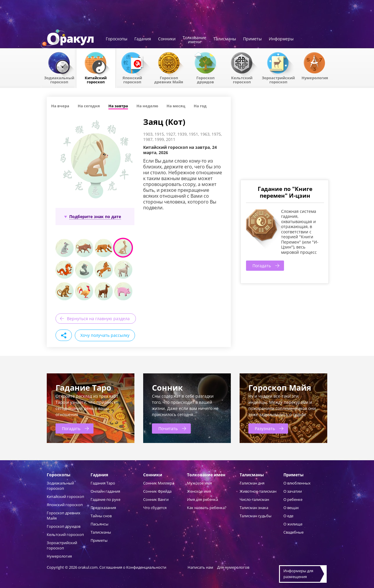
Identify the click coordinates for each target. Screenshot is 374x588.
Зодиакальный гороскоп (59, 80)
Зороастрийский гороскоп (278, 80)
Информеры (281, 39)
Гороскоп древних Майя (169, 80)
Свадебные (294, 532)
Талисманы (225, 39)
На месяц (176, 106)
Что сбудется (155, 508)
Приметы (252, 39)
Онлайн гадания (105, 491)
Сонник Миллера (159, 483)
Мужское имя (199, 483)
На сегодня (89, 106)
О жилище (293, 524)
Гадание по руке (105, 499)
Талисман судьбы (256, 516)
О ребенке (293, 499)
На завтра (118, 106)
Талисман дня (252, 483)
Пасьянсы (99, 524)
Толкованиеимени (194, 40)
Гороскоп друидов (64, 526)
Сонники (167, 39)
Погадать (262, 266)
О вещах (291, 508)
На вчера (60, 106)
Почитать (168, 429)
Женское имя (199, 491)
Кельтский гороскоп (242, 80)
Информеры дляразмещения (298, 574)
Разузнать (265, 429)
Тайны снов (101, 516)
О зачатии (293, 491)
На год (200, 106)
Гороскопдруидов (205, 80)
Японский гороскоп (132, 80)
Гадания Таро (103, 483)
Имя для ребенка (202, 499)
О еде (288, 516)
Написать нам (200, 567)
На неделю (147, 106)
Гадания (143, 39)
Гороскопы (117, 39)
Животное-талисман (258, 491)
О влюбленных (297, 483)
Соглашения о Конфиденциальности (133, 567)
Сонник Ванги (156, 499)
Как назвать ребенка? (207, 508)
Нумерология (315, 77)
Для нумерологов (233, 567)
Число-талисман (254, 499)
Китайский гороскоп (96, 80)
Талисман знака (254, 508)
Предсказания (103, 508)
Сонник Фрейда (157, 491)
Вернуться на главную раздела (98, 319)
